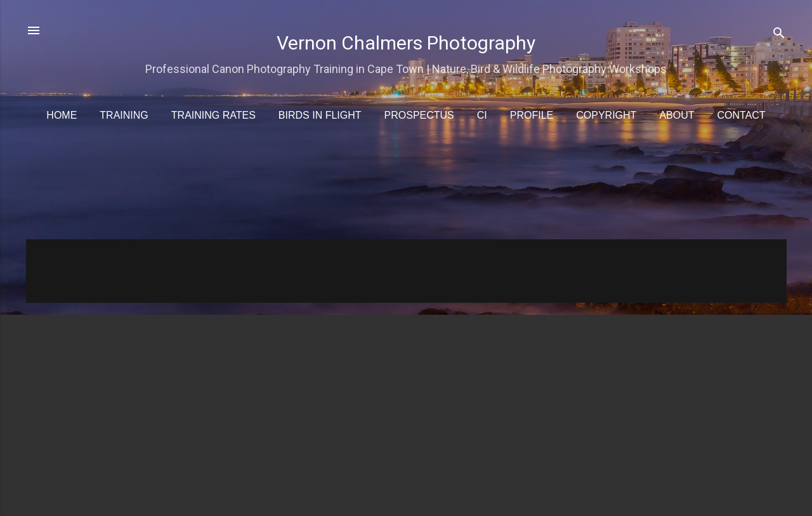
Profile (532, 115)
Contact (742, 115)
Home (62, 115)
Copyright (606, 115)
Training (124, 115)
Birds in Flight (320, 115)
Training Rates (213, 115)
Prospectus (419, 115)
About (677, 115)
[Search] (779, 35)
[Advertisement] (407, 189)
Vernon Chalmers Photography (406, 43)
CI (482, 115)
